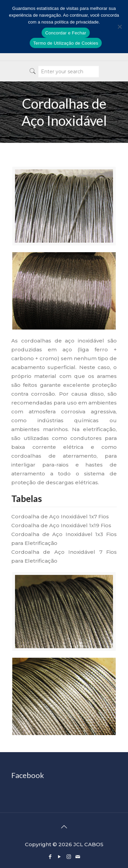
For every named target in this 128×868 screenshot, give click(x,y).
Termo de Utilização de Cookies (66, 43)
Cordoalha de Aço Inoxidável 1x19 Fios (61, 525)
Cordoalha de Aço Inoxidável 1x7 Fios (60, 516)
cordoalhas (36, 341)
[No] (119, 27)
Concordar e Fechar (66, 33)
